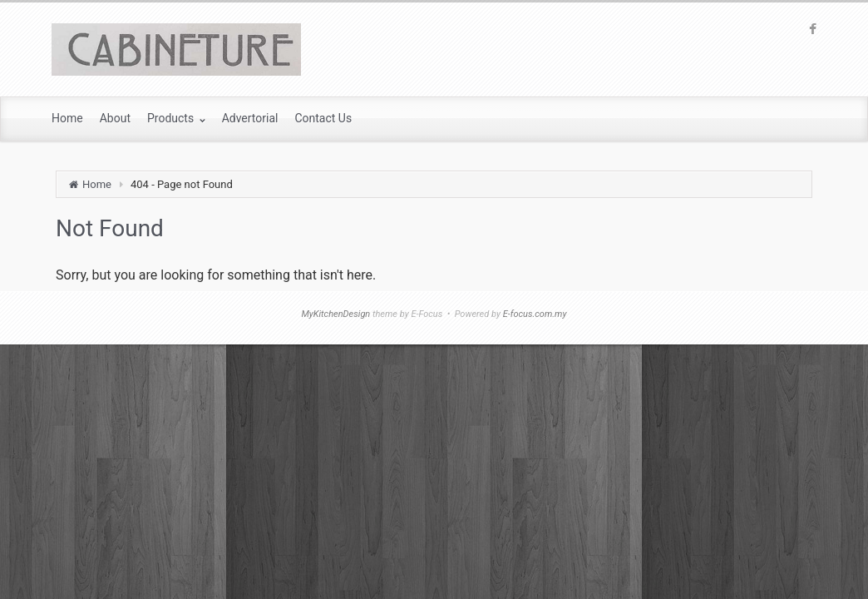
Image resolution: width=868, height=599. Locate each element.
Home (97, 184)
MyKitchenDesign (335, 314)
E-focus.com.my (535, 314)
